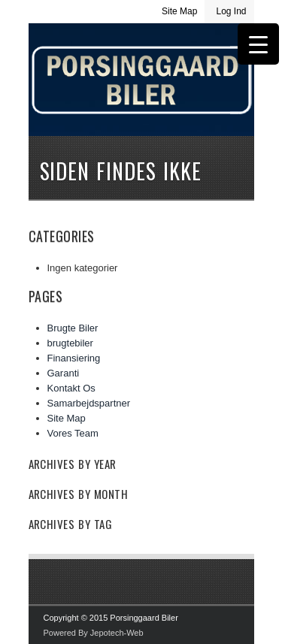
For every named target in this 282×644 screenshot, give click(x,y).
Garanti (64, 373)
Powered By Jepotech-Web (94, 633)
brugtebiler (70, 343)
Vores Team (73, 433)
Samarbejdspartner (89, 403)
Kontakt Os (71, 388)
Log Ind (231, 11)
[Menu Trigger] (258, 44)
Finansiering (74, 358)
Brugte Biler (73, 328)
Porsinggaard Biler (141, 98)
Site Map (179, 11)
